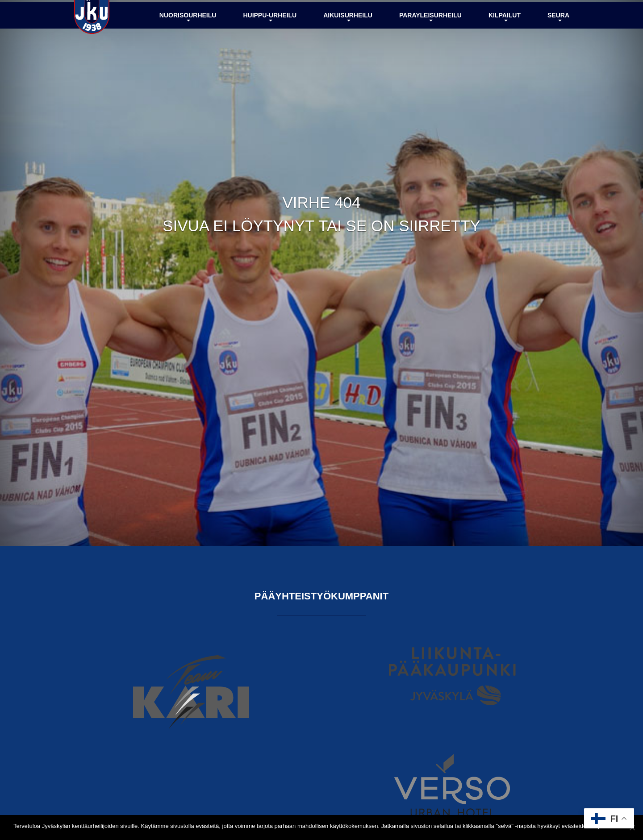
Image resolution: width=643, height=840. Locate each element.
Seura (558, 37)
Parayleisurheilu (430, 37)
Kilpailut (505, 37)
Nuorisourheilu (188, 37)
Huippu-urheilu (270, 37)
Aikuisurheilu (348, 37)
